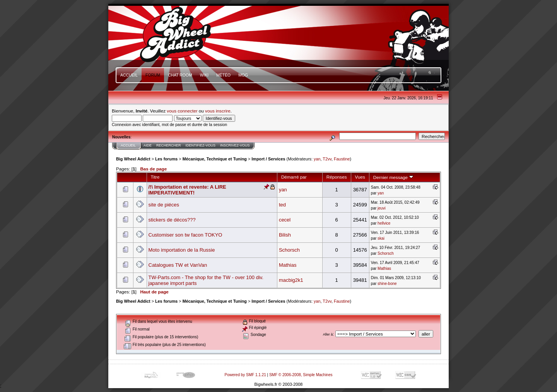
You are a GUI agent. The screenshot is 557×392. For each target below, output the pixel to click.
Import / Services (268, 159)
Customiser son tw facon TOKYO (185, 235)
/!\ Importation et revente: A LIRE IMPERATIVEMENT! (187, 190)
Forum (153, 75)
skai (381, 238)
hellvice (384, 223)
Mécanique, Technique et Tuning (215, 159)
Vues (360, 177)
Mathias (288, 265)
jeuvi (382, 208)
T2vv (327, 159)
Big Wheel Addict (133, 159)
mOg (243, 75)
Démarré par (294, 177)
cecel (285, 220)
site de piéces (164, 205)
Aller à (328, 334)
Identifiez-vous (201, 145)
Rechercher (169, 145)
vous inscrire (218, 111)
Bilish (285, 235)
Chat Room (180, 75)
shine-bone (387, 284)
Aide (148, 145)
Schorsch (289, 250)
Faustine (342, 159)
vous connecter (182, 111)
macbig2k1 (291, 280)
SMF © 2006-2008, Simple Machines (301, 375)
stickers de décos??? (172, 220)
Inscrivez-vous (235, 145)
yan (317, 159)
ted (282, 205)
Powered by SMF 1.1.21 (245, 375)
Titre (155, 177)
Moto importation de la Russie (182, 250)
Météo (223, 75)
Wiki (204, 75)
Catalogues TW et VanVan (178, 265)
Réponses (337, 177)
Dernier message (394, 177)
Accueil (129, 75)
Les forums (166, 159)
